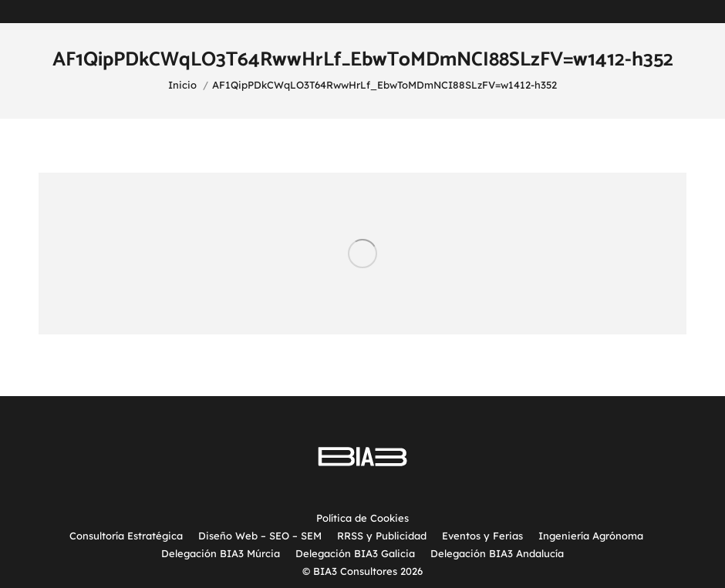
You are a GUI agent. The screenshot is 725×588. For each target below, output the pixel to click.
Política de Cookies (362, 518)
